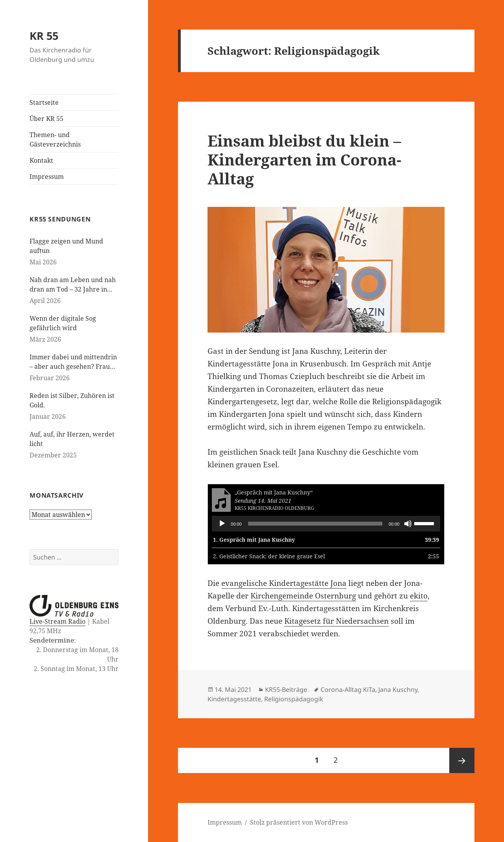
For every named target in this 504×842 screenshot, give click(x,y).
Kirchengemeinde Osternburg (303, 596)
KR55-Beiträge (286, 690)
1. (254, 540)
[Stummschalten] (408, 524)
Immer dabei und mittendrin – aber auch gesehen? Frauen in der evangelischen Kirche (73, 362)
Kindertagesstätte (234, 699)
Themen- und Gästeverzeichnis (55, 139)
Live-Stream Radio (57, 621)
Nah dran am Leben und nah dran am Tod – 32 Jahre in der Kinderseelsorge (73, 285)
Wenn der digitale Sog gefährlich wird (63, 323)
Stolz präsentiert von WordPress (299, 822)
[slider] (315, 524)
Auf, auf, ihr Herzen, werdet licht (72, 439)
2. (269, 556)
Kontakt (41, 160)
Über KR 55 (46, 119)
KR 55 (44, 36)
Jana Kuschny (398, 690)
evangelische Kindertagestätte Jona (284, 583)
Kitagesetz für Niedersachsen (336, 621)
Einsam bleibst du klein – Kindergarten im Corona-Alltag (304, 159)
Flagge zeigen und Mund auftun (66, 246)
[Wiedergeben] (222, 524)
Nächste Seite (462, 760)
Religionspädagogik (294, 699)
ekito (419, 596)
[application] (326, 524)
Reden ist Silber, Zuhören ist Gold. (72, 400)
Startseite (44, 102)
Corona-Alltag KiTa (348, 690)
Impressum (47, 177)
